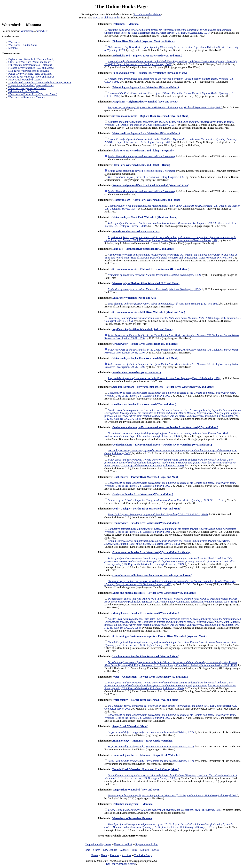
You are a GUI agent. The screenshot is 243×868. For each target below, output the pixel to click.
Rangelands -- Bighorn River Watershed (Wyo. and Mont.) (145, 102)
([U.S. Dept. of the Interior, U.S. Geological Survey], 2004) (173, 795)
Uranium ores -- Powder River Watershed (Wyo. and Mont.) (146, 656)
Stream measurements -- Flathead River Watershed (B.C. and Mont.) (151, 269)
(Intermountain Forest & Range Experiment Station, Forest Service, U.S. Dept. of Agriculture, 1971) (168, 31)
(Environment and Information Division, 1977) (151, 732)
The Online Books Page (121, 6)
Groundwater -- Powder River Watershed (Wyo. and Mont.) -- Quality (151, 552)
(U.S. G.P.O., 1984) (173, 414)
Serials (156, 850)
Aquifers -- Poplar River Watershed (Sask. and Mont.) (142, 329)
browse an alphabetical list (107, 18)
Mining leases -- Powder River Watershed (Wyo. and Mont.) (146, 613)
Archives (126, 855)
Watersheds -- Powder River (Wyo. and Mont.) (33, 94)
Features (114, 855)
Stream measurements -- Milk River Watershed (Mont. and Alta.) (149, 312)
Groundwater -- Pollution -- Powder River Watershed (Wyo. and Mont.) (152, 575)
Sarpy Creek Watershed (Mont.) (25, 80)
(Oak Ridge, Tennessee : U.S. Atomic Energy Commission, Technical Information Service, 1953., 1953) (171, 600)
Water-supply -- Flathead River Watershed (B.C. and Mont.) (146, 283)
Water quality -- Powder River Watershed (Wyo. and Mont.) (146, 700)
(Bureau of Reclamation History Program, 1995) (146, 177)
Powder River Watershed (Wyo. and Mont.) (31, 77)
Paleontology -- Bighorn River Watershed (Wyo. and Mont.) (146, 87)
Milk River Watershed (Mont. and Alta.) (29, 71)
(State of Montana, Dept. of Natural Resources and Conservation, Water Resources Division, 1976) (171, 256)
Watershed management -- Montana (27, 88)
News (104, 855)
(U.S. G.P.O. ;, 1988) (158, 514)
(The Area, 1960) (163, 304)
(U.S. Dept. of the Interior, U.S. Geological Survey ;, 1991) (169, 826)
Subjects (145, 850)
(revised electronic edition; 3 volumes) (141, 156)
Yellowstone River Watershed (24, 91)
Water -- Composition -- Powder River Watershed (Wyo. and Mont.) (150, 677)
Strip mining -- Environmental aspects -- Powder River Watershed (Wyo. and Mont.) (159, 636)
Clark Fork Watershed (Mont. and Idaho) (30, 62)
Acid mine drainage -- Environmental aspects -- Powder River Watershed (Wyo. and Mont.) (163, 387)
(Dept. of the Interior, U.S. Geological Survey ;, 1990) (170, 394)
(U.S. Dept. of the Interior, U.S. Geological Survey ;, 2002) (170, 463)
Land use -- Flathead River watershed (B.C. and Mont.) (143, 249)
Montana (13, 48)
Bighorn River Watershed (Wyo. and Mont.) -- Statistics (144, 41)
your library (27, 31)
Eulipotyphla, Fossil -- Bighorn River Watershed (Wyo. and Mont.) (150, 73)
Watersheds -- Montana (125, 24)
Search (97, 850)
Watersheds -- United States (23, 45)
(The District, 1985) (165, 810)
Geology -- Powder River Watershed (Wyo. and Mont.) (143, 494)
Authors (124, 850)
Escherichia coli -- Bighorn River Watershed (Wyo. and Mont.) (147, 56)
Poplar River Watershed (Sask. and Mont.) (30, 74)
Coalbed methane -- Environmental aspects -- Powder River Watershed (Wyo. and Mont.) (162, 445)
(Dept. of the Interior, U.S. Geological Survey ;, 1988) (170, 530)
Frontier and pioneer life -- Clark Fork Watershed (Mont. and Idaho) (151, 185)
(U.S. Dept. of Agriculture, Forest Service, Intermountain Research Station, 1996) (170, 239)
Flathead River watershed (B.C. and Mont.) (31, 68)
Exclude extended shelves (147, 14)
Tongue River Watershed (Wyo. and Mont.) (31, 85)
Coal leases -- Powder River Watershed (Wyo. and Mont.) (144, 404)
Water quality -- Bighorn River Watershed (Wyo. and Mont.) (146, 133)
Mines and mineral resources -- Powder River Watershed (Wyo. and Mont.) (154, 593)
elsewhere (42, 31)
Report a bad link (123, 844)
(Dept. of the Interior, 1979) (164, 378)
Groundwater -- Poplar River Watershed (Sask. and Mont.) (145, 344)
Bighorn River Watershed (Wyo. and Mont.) (31, 59)
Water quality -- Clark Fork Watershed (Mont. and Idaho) (145, 217)
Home (87, 850)
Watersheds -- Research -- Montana (27, 97)
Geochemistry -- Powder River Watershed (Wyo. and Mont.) (146, 477)
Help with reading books (98, 844)
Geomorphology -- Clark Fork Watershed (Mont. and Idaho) (146, 200)
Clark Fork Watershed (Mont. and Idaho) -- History (141, 165)
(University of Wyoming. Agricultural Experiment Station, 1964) (165, 107)
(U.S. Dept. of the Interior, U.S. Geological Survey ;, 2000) (171, 777)
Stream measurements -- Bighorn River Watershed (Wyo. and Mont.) (151, 116)
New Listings (110, 850)
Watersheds (14, 42)
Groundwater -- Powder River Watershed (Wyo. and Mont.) (146, 523)
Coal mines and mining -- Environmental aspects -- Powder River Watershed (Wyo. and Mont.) (165, 427)
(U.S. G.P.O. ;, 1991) (165, 500)
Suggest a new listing (146, 844)
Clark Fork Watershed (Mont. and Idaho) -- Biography (143, 151)
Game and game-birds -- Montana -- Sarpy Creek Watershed (146, 755)
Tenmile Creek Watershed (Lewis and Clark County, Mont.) (39, 82)
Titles (134, 850)
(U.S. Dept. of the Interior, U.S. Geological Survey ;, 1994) (169, 123)
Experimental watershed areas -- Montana (30, 65)
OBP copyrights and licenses (121, 864)
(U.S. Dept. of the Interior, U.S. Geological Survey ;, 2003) (171, 63)
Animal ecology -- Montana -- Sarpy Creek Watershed (142, 741)
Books (95, 855)
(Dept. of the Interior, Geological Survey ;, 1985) (167, 435)
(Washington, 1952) (154, 275)
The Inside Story (143, 855)
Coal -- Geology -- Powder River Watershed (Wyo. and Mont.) (147, 509)
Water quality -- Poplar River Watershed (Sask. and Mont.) (145, 358)
